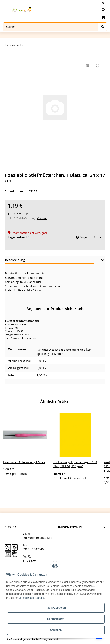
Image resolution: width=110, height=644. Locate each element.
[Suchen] (51, 27)
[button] (103, 4)
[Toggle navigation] (5, 9)
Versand (42, 218)
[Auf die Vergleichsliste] (88, 66)
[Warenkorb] (103, 17)
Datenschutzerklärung (31, 598)
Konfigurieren (56, 619)
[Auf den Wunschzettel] (97, 66)
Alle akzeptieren (56, 608)
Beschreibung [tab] (15, 260)
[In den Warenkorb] (8, 55)
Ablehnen (56, 630)
